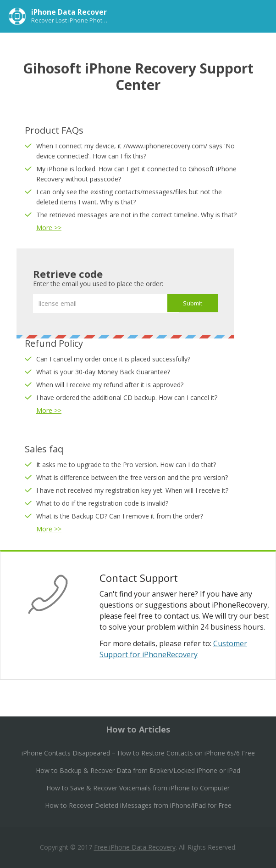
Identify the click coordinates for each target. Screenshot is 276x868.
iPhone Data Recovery (71, 12)
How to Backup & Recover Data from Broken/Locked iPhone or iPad (138, 770)
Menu (259, 16)
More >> (49, 228)
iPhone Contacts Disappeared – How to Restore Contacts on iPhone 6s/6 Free (138, 753)
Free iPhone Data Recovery (135, 847)
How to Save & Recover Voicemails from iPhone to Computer (138, 788)
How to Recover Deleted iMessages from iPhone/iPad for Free (138, 805)
